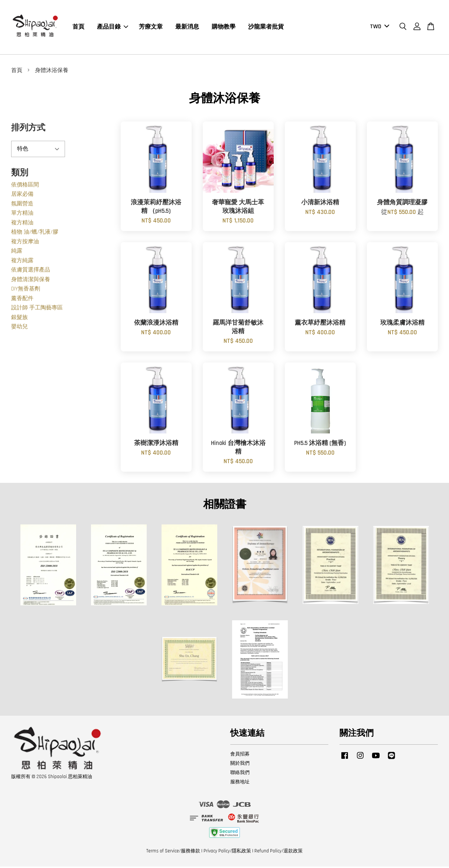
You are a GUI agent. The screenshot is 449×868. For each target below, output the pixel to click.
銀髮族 (19, 319)
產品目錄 (113, 28)
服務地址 (240, 783)
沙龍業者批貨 (266, 28)
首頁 (78, 28)
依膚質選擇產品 (31, 272)
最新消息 (187, 28)
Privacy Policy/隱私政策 (227, 852)
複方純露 (22, 262)
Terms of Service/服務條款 (173, 852)
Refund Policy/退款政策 (279, 852)
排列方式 (28, 130)
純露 (17, 253)
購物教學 (224, 28)
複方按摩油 (25, 243)
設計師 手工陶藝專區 (37, 310)
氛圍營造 (22, 205)
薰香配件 (22, 300)
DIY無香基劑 (26, 291)
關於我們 (240, 765)
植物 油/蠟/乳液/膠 (35, 234)
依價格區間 (25, 186)
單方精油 (22, 215)
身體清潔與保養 (31, 281)
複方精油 (22, 224)
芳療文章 (151, 28)
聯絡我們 (240, 774)
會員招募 (240, 755)
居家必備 (22, 196)
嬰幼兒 (19, 329)
